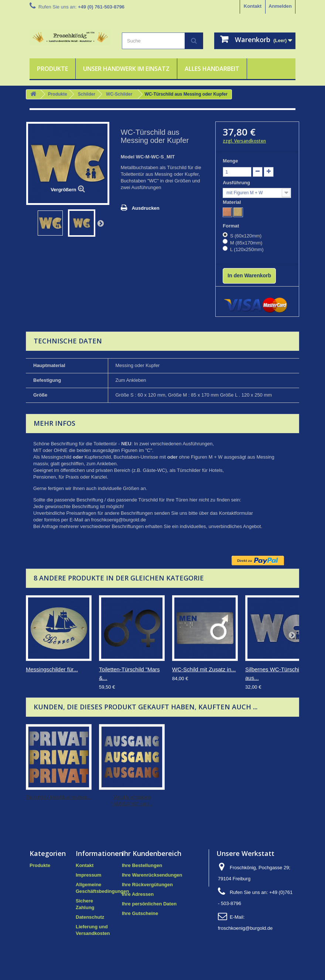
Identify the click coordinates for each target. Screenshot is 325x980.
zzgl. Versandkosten (244, 141)
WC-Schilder (119, 94)
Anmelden (280, 6)
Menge (230, 161)
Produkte (52, 69)
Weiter (100, 223)
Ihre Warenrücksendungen (152, 875)
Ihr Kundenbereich (152, 853)
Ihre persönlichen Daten (149, 904)
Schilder (87, 94)
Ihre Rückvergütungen (147, 885)
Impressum (88, 875)
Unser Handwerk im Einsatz (126, 69)
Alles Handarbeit (212, 69)
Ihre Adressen (138, 894)
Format (232, 226)
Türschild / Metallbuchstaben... (59, 797)
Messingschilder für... (52, 669)
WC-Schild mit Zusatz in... (204, 669)
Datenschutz (90, 917)
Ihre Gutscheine (140, 913)
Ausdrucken (146, 208)
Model (128, 157)
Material (232, 202)
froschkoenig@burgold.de (245, 928)
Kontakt (253, 6)
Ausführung (237, 183)
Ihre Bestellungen (142, 865)
